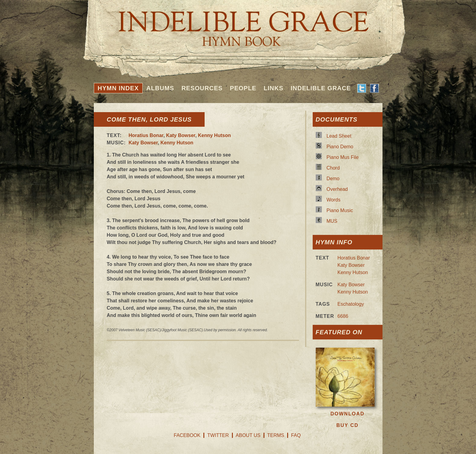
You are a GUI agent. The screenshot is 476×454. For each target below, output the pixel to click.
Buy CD (347, 425)
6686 (343, 316)
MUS (332, 221)
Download (348, 414)
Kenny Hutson (214, 135)
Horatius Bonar (146, 135)
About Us (248, 435)
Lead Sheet (339, 136)
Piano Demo (340, 147)
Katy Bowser (181, 135)
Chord (333, 168)
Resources (202, 88)
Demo (333, 179)
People (243, 88)
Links (273, 88)
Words (334, 200)
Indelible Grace (321, 88)
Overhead (337, 189)
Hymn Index (118, 88)
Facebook (187, 435)
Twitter (218, 435)
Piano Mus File (343, 157)
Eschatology (351, 304)
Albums (160, 88)
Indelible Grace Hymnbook (238, 24)
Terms (276, 435)
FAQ (296, 435)
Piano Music (340, 210)
